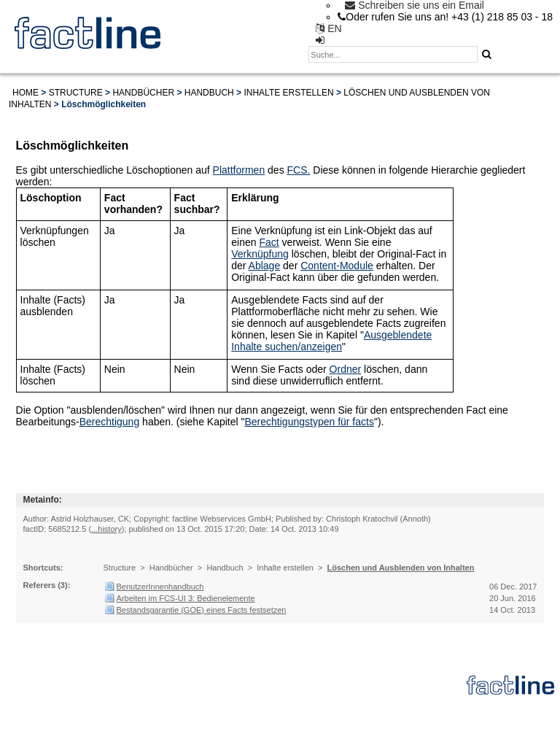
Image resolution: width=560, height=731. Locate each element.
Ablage (265, 266)
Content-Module (337, 266)
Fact (269, 242)
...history (106, 529)
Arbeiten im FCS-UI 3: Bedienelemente (186, 598)
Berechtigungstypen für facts (310, 422)
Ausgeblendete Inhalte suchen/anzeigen (331, 341)
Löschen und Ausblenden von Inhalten (401, 568)
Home (26, 93)
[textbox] (393, 54)
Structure (76, 93)
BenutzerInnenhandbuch (160, 587)
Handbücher (143, 93)
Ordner (346, 369)
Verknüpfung (260, 254)
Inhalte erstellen (288, 93)
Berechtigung (110, 422)
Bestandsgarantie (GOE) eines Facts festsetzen (202, 610)
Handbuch (209, 93)
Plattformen (239, 170)
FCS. (299, 170)
